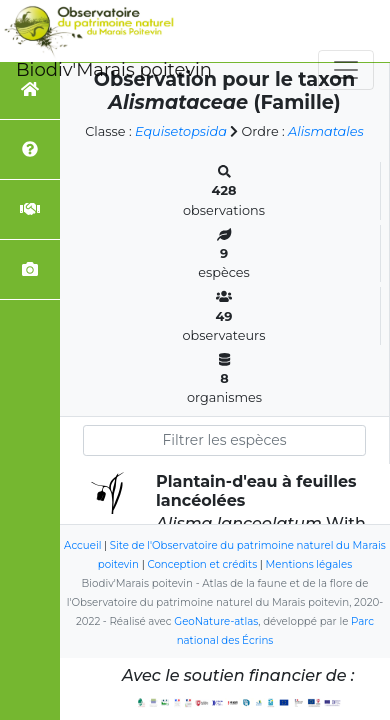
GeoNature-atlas (216, 621)
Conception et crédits (202, 564)
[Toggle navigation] (346, 70)
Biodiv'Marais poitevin (114, 70)
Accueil (82, 545)
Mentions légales (309, 564)
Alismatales (326, 131)
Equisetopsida (181, 131)
